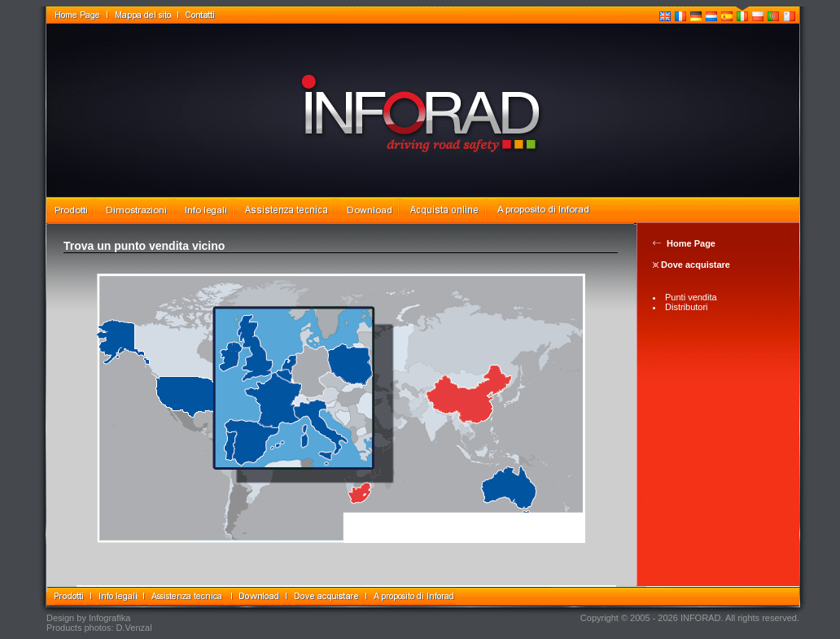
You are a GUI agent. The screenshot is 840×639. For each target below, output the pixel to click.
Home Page (691, 243)
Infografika (109, 618)
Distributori (687, 307)
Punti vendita (691, 297)
